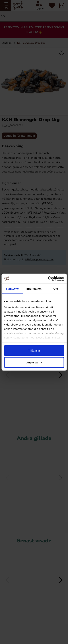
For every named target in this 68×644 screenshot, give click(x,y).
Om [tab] (56, 289)
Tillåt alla (34, 351)
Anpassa (34, 362)
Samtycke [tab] (12, 289)
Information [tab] (34, 289)
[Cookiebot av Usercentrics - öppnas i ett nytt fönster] (48, 279)
